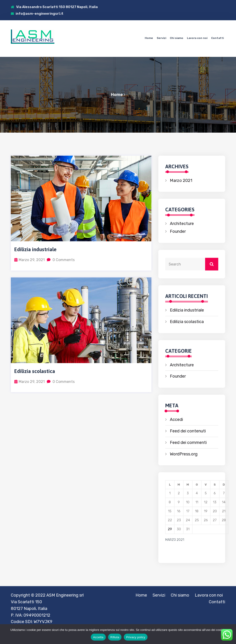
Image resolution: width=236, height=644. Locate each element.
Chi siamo (177, 38)
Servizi (161, 38)
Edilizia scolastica (35, 371)
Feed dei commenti (188, 443)
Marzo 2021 (181, 181)
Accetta (98, 637)
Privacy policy (136, 637)
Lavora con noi (197, 38)
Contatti (217, 38)
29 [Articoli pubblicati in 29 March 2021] (170, 529)
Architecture (182, 224)
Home (149, 38)
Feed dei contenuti (188, 431)
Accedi (176, 420)
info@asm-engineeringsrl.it (37, 14)
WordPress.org (184, 454)
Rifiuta (115, 637)
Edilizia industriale (35, 249)
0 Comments (61, 260)
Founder (178, 231)
